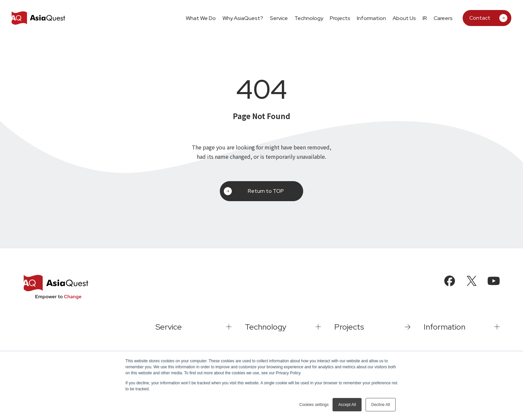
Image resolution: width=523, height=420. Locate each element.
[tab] (279, 18)
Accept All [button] (347, 405)
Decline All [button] (381, 405)
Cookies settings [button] (314, 405)
